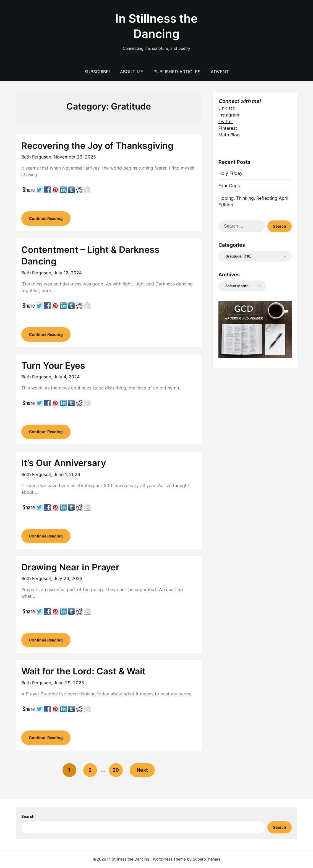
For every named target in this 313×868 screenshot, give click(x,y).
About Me (132, 72)
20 (116, 770)
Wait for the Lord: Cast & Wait (83, 671)
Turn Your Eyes (53, 366)
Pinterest (228, 128)
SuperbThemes (206, 859)
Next (142, 770)
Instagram (229, 115)
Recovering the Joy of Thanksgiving (97, 146)
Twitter (226, 121)
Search (28, 816)
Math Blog (229, 135)
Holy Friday (230, 173)
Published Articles (177, 72)
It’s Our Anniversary (64, 463)
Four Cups (229, 186)
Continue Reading (46, 218)
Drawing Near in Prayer (70, 567)
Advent (220, 72)
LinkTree (227, 108)
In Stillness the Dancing (156, 26)
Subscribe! (97, 72)
